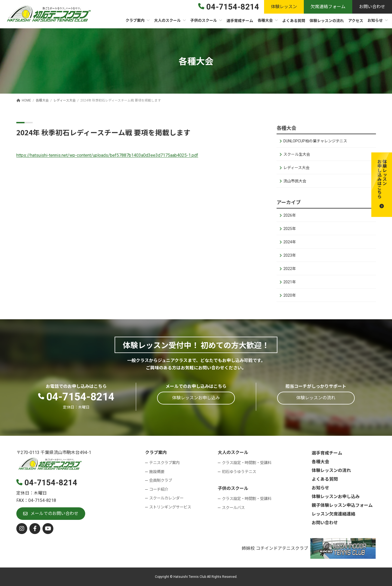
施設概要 (157, 472)
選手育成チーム (327, 453)
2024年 (290, 242)
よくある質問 (325, 479)
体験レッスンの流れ (331, 470)
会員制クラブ (161, 481)
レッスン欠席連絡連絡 (333, 514)
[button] (382, 185)
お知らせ (320, 488)
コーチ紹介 (159, 490)
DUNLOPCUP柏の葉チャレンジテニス (315, 141)
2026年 (290, 215)
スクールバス (233, 507)
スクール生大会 (297, 154)
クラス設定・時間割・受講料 (247, 463)
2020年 (290, 295)
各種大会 (320, 462)
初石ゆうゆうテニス (239, 472)
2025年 (290, 229)
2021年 (290, 282)
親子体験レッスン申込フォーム (342, 505)
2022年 (290, 269)
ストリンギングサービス (170, 507)
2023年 (290, 255)
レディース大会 (296, 168)
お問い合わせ (325, 523)
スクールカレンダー (166, 498)
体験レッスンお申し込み (336, 497)
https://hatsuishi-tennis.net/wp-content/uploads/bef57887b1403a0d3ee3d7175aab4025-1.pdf (107, 155)
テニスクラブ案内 (164, 463)
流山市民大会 (295, 181)
